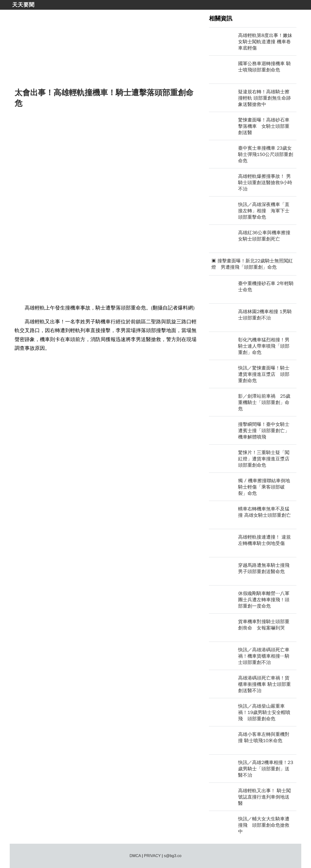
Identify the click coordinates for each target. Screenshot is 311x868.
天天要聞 (23, 5)
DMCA (135, 856)
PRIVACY (152, 856)
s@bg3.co (173, 856)
